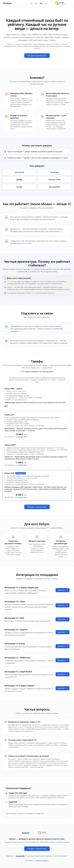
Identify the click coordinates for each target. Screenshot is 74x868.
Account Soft (20, 856)
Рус (41, 3)
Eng (46, 3)
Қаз (36, 3)
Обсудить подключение (37, 56)
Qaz (31, 3)
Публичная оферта (42, 860)
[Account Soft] (60, 3)
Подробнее (63, 590)
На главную (30, 860)
